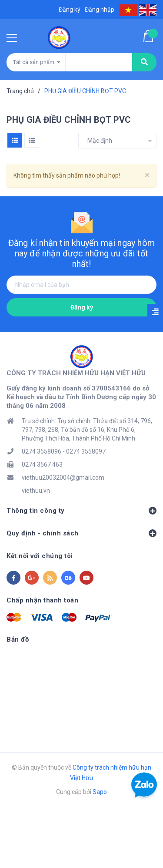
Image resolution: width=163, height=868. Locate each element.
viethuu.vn (36, 491)
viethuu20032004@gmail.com (63, 478)
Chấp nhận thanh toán (42, 600)
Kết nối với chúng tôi (40, 556)
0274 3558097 (86, 451)
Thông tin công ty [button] (81, 511)
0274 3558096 (42, 451)
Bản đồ (18, 639)
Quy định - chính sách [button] (81, 533)
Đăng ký (82, 307)
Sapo (100, 792)
